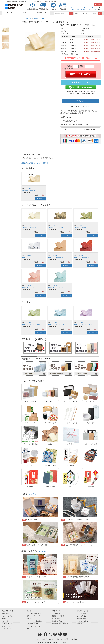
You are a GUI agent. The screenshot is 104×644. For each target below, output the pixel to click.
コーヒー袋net (6, 626)
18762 (29, 225)
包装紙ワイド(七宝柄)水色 (55, 288)
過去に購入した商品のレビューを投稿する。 (36, 163)
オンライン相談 (82, 614)
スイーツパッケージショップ (35, 626)
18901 (55, 225)
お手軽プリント (42, 13)
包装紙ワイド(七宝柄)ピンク (30, 288)
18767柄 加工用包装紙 (28, 190)
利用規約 (44, 639)
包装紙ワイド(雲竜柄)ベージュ (31, 227)
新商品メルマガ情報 (58, 616)
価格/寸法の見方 (91, 129)
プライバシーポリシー (32, 639)
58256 (81, 256)
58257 (29, 286)
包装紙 (36, 18)
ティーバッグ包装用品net (34, 621)
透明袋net (30, 611)
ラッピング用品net (7, 629)
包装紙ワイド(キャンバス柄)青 (57, 324)
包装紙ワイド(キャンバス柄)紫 (83, 324)
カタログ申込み (82, 616)
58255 (55, 256)
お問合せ (67, 639)
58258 (55, 286)
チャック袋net (6, 621)
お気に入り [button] (81, 101)
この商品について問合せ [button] (81, 106)
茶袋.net (29, 619)
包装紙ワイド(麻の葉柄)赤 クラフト (84, 257)
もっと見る (32, 494)
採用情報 (74, 639)
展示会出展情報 (82, 619)
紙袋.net (29, 629)
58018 (29, 256)
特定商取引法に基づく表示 (60, 624)
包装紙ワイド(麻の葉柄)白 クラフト (58, 257)
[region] (60, 18)
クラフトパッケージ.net (34, 614)
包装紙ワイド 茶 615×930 (55, 227)
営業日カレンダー (83, 624)
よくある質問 (56, 614)
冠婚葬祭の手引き (57, 621)
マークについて (72, 129)
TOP (21, 18)
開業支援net (5, 614)
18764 (29, 323)
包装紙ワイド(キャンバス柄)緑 (31, 324)
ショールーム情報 (83, 621)
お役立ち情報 (56, 619)
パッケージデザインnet (8, 616)
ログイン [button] (98, 5)
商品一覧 (10, 13)
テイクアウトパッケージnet (10, 611)
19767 (29, 189)
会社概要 (52, 639)
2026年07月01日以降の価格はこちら (81, 58)
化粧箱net (4, 619)
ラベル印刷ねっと (7, 624)
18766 (81, 323)
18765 (55, 323)
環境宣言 (59, 639)
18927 (81, 225)
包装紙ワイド (26, 257)
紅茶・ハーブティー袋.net (34, 616)
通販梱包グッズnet (32, 624)
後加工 (26, 13)
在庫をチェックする (81, 82)
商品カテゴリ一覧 (83, 611)
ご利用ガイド (56, 611)
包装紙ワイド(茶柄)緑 (80, 227)
